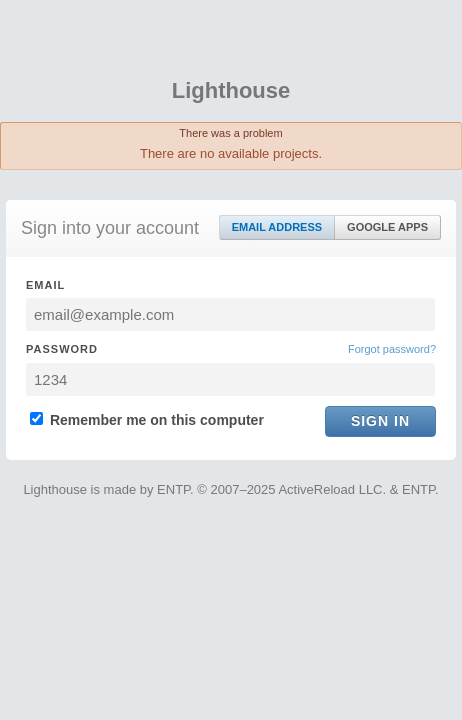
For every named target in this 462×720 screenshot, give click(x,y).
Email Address (277, 227)
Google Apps (387, 227)
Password (62, 349)
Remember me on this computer (147, 420)
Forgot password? (392, 349)
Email (45, 285)
